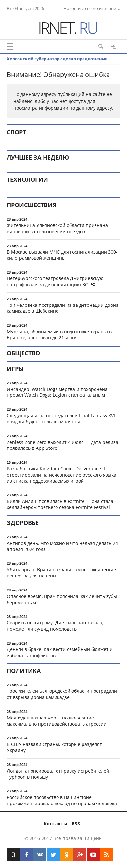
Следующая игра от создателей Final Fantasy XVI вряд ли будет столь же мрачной (61, 419)
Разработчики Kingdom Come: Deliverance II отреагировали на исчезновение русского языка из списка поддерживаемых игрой (62, 475)
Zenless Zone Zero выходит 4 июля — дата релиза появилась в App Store (63, 445)
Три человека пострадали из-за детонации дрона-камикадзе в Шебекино (63, 308)
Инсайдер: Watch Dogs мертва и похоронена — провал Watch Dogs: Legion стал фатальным (60, 392)
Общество (23, 353)
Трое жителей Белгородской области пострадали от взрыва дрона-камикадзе (62, 694)
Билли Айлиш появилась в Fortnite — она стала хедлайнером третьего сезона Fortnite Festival (60, 504)
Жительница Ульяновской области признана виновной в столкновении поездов (57, 228)
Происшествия (32, 205)
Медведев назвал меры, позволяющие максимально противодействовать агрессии (57, 721)
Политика (24, 671)
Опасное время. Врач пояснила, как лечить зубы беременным (62, 599)
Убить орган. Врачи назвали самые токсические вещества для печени (61, 573)
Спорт (16, 132)
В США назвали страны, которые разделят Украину (54, 747)
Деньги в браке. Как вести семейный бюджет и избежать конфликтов (60, 652)
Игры (15, 369)
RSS (76, 824)
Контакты (56, 824)
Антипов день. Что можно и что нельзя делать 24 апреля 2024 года (62, 546)
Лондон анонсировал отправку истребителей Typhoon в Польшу (58, 774)
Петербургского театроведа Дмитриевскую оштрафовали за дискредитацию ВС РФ (55, 281)
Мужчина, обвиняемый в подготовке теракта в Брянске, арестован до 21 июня (59, 334)
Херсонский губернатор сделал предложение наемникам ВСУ (57, 64)
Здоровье (23, 523)
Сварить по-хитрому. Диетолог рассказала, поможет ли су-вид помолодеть (55, 626)
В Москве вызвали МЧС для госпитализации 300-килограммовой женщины (62, 255)
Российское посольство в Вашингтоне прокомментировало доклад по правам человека (62, 800)
